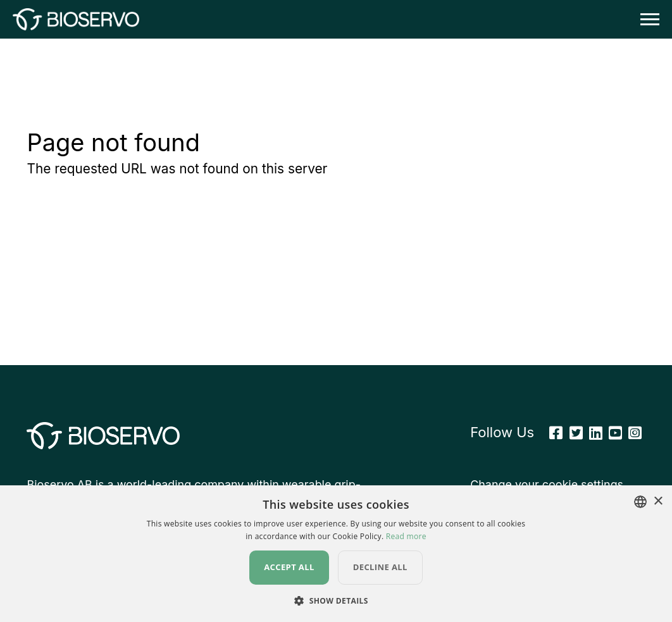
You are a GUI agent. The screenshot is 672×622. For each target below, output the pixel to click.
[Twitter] (576, 433)
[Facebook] (556, 433)
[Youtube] (615, 433)
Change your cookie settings (547, 484)
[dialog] (336, 554)
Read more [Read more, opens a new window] (406, 536)
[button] (336, 600)
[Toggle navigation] (646, 19)
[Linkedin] (596, 433)
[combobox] (640, 502)
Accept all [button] (289, 567)
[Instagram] (635, 433)
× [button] (658, 501)
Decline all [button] (380, 567)
